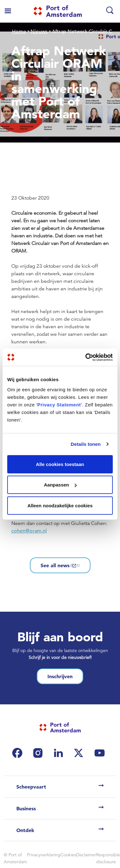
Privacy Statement (59, 404)
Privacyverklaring (44, 855)
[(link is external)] (19, 753)
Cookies (68, 855)
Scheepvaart (31, 787)
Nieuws (39, 32)
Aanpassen (60, 485)
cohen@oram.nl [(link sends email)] (30, 531)
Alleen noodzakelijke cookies (60, 505)
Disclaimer (86, 855)
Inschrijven (60, 676)
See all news (60, 565)
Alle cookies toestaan (60, 464)
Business (26, 808)
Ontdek (25, 830)
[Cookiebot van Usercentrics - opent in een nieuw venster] (86, 357)
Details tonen (86, 444)
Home (19, 32)
